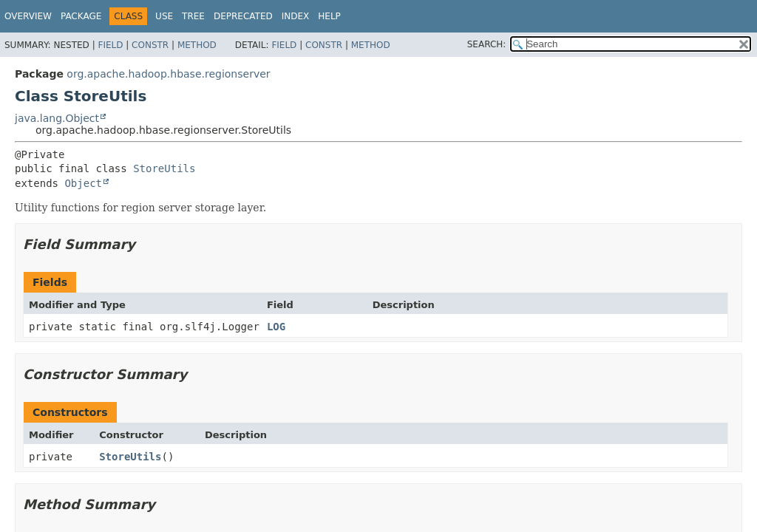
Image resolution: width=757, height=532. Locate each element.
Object (83, 183)
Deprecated (243, 16)
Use (164, 16)
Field (110, 45)
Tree (193, 16)
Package (81, 16)
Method (197, 45)
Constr (150, 45)
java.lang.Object (57, 118)
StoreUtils (164, 168)
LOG (276, 327)
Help (329, 16)
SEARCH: (487, 44)
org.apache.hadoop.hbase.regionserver (168, 74)
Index (296, 16)
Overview (28, 16)
